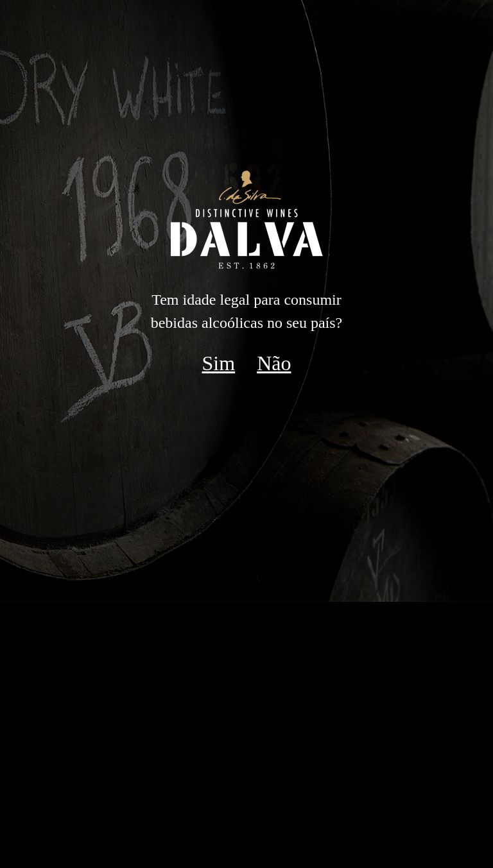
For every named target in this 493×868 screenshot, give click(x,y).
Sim (219, 363)
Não (274, 363)
